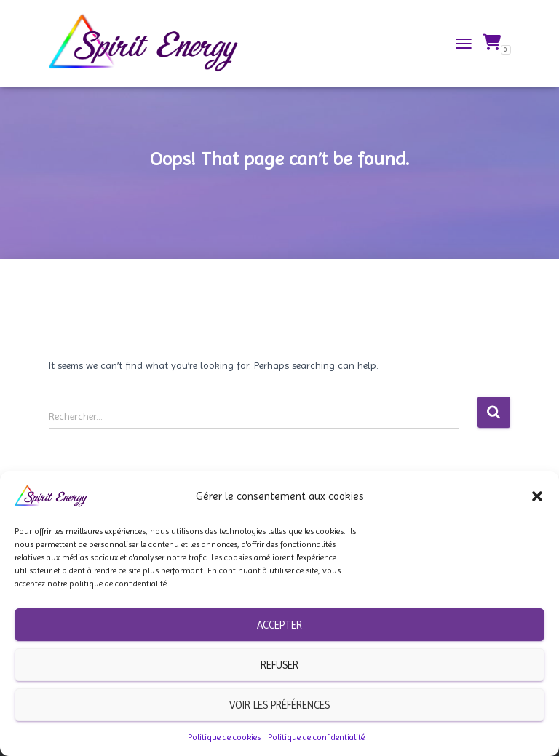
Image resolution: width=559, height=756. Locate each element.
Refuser (279, 665)
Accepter (279, 625)
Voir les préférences (279, 705)
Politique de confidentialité (316, 737)
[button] (537, 496)
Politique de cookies (224, 737)
